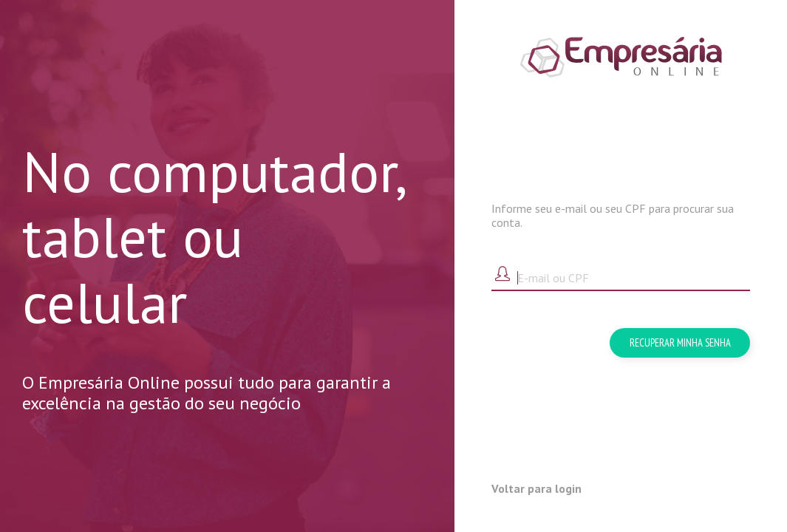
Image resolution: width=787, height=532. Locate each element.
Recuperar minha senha (680, 342)
